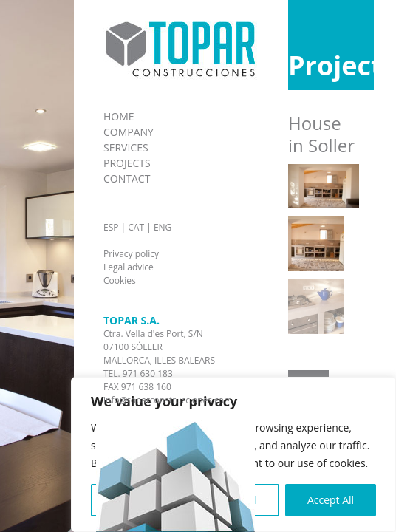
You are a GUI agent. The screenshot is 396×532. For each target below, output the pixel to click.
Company (129, 132)
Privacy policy (131, 254)
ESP (111, 227)
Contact (127, 178)
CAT (136, 227)
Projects (127, 163)
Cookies (120, 280)
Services (126, 147)
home (119, 116)
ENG (163, 227)
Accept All (331, 500)
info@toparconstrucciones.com (168, 400)
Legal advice (129, 267)
